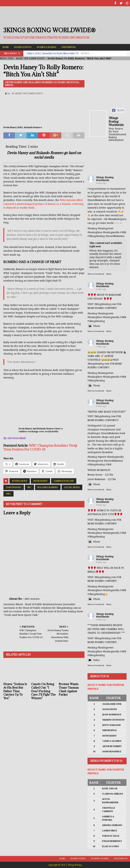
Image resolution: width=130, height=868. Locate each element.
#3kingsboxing (96, 236)
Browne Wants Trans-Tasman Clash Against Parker (69, 689)
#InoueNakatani (115, 236)
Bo (9, 93)
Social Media (72, 487)
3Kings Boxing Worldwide (105, 178)
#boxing (92, 228)
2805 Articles (32, 598)
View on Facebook (96, 274)
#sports (102, 456)
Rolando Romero (48, 487)
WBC (8, 493)
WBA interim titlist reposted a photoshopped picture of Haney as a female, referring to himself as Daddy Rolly (44, 204)
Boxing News (20, 481)
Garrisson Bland (64, 481)
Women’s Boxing (46, 47)
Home (6, 47)
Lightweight (14, 487)
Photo (94, 326)
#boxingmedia (111, 232)
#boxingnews (106, 228)
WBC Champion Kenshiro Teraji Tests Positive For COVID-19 (40, 447)
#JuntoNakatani (97, 200)
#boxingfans (95, 232)
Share (109, 274)
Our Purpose (69, 47)
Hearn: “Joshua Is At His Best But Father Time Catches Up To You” (15, 691)
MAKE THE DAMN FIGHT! (31, 58)
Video (94, 660)
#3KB (123, 232)
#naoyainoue (118, 188)
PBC (29, 487)
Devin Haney (40, 481)
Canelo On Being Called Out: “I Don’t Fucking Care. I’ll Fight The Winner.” (43, 691)
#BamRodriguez (117, 219)
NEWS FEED (7, 58)
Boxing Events (23, 47)
